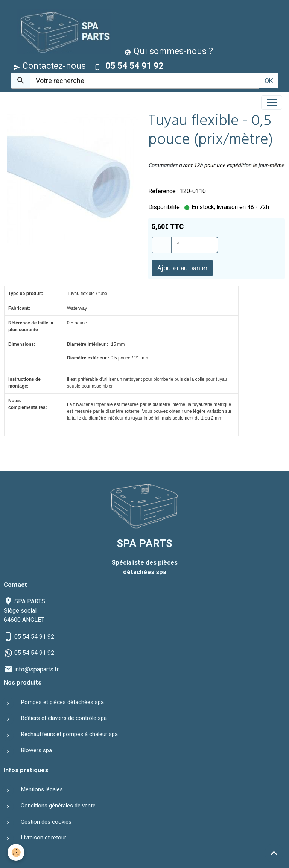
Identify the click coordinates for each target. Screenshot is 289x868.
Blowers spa (36, 750)
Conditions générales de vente (58, 806)
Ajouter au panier (183, 268)
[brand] (62, 31)
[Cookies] (16, 852)
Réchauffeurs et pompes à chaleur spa (69, 734)
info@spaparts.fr (37, 669)
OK (269, 81)
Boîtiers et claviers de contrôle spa (64, 718)
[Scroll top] (274, 853)
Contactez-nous (50, 66)
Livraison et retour (43, 838)
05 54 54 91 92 (34, 637)
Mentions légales (42, 789)
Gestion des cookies (46, 822)
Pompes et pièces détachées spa (62, 702)
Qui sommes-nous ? (169, 51)
